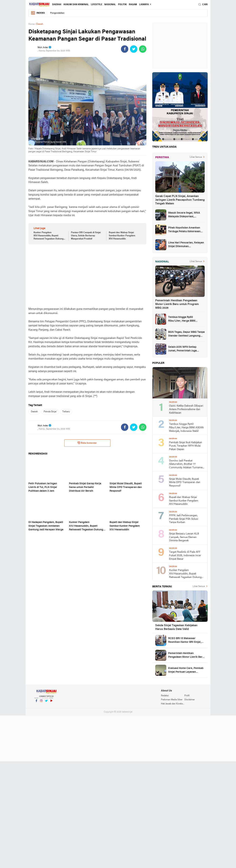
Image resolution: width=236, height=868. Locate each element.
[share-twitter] (134, 49)
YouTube (51, 702)
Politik (122, 5)
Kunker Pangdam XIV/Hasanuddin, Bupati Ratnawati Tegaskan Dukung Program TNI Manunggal (48, 236)
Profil (187, 696)
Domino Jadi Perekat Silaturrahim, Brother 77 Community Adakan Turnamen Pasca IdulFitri (186, 464)
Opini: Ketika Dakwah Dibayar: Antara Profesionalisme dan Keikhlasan (186, 409)
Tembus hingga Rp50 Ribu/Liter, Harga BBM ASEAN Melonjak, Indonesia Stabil (185, 319)
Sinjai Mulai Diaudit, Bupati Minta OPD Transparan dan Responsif (185, 482)
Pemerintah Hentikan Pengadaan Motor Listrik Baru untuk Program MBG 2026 (177, 304)
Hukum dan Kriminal (76, 5)
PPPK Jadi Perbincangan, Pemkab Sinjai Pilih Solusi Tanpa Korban (184, 519)
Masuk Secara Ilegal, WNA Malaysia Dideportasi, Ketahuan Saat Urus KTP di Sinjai (184, 215)
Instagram (41, 702)
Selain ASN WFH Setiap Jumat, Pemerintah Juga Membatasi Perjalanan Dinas (185, 349)
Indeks (38, 13)
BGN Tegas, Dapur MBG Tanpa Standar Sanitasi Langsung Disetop (186, 334)
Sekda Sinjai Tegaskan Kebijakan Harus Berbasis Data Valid (176, 627)
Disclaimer (190, 700)
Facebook (36, 702)
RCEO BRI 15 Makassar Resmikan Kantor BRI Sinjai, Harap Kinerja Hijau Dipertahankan (185, 641)
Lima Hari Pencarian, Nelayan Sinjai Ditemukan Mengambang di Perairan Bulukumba (186, 245)
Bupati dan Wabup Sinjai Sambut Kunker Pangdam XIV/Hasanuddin (122, 236)
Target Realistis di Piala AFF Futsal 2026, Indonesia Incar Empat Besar (185, 555)
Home (31, 24)
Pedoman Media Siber (172, 700)
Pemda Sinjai (50, 412)
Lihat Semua (196, 157)
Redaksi (165, 696)
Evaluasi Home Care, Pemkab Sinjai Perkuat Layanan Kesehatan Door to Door (186, 670)
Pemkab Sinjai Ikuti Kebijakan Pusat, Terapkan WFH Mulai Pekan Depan (186, 446)
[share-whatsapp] (143, 49)
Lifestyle (97, 5)
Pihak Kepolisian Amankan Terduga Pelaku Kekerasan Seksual (184, 230)
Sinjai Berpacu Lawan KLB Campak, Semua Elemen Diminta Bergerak (184, 537)
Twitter (46, 702)
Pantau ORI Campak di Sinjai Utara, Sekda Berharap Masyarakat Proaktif (86, 236)
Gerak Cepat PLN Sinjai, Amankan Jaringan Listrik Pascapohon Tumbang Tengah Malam (180, 200)
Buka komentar (87, 443)
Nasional (110, 5)
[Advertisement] (87, 276)
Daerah (57, 5)
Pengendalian (57, 13)
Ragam (133, 5)
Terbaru (66, 412)
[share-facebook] (125, 49)
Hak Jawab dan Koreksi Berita (173, 704)
